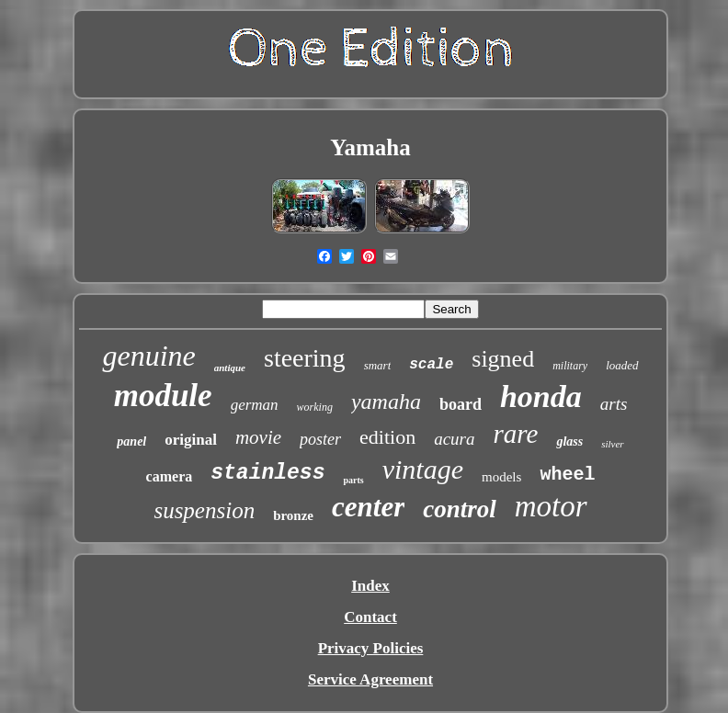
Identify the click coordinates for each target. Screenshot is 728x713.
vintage (423, 469)
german (255, 405)
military (570, 366)
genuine (148, 356)
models (501, 477)
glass (569, 441)
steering (305, 358)
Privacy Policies (371, 648)
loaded (622, 365)
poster (320, 439)
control (460, 509)
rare (516, 434)
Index (370, 586)
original (191, 440)
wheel (567, 475)
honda (541, 396)
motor (551, 506)
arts (614, 404)
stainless (267, 473)
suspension (204, 510)
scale (431, 365)
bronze (293, 515)
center (368, 507)
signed (503, 359)
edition (387, 437)
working (315, 407)
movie (258, 437)
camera (170, 476)
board (461, 404)
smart (378, 365)
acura (454, 439)
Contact (370, 617)
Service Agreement (370, 679)
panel (131, 441)
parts (353, 480)
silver (612, 444)
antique (230, 368)
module (163, 396)
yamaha (386, 402)
